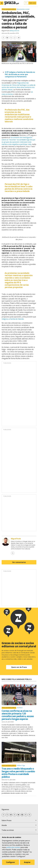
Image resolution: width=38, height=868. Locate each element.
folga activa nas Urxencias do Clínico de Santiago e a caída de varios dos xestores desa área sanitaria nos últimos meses (18, 86)
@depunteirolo (15, 31)
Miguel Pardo (6, 31)
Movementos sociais (23, 9)
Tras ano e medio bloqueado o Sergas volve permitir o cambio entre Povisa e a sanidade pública (18, 773)
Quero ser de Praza (19, 667)
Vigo (24, 765)
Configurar (10, 862)
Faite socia (32, 3)
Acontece (20, 708)
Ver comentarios (19, 562)
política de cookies (13, 847)
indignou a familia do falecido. (13, 319)
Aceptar (27, 862)
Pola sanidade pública (9, 9)
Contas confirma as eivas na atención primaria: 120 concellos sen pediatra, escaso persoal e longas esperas (18, 715)
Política (19, 765)
